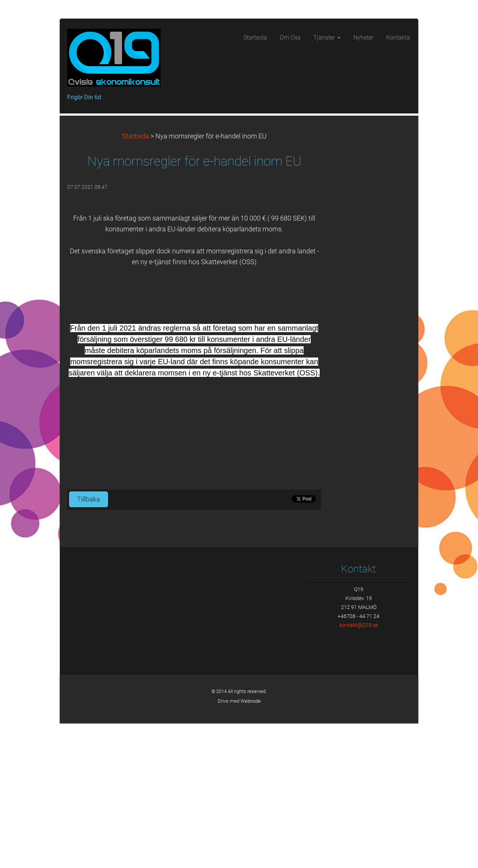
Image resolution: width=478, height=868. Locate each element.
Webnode (251, 846)
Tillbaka (89, 644)
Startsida (136, 281)
